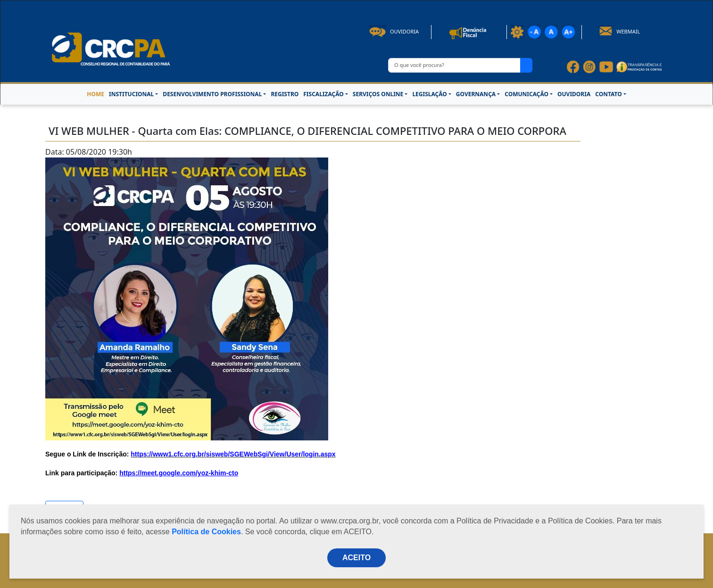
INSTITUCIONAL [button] (131, 94)
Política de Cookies (206, 532)
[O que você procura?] (454, 65)
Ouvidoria (394, 31)
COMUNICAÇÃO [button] (526, 94)
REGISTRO (285, 94)
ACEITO (356, 558)
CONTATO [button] (608, 94)
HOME (95, 94)
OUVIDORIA (574, 94)
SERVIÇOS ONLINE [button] (378, 94)
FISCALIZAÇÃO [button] (323, 94)
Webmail (619, 31)
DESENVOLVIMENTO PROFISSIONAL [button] (212, 94)
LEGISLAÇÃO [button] (429, 94)
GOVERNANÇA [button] (476, 94)
